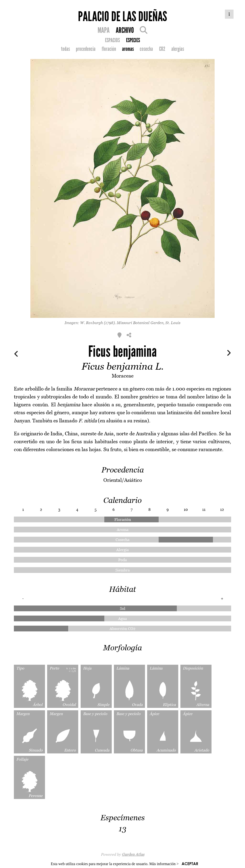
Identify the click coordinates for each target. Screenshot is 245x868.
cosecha (146, 49)
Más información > (164, 864)
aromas (128, 49)
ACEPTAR (190, 864)
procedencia (86, 49)
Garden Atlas (133, 854)
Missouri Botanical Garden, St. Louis (149, 323)
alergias (178, 49)
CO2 (162, 49)
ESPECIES (133, 40)
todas (65, 49)
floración (109, 49)
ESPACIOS (112, 40)
